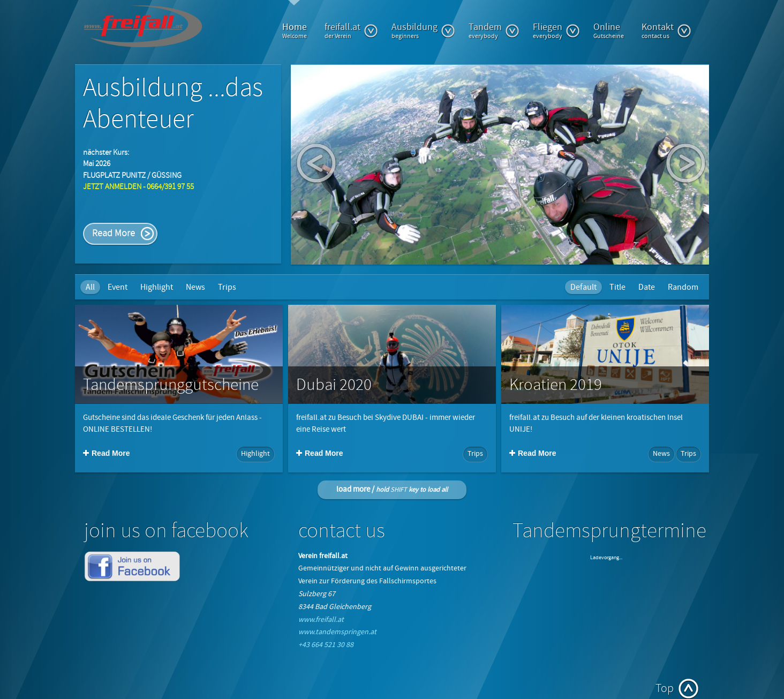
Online (609, 31)
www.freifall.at (321, 620)
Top (665, 689)
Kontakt (666, 31)
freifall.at (351, 31)
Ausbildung (423, 31)
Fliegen (556, 31)
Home (295, 31)
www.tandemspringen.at (337, 632)
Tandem (494, 31)
